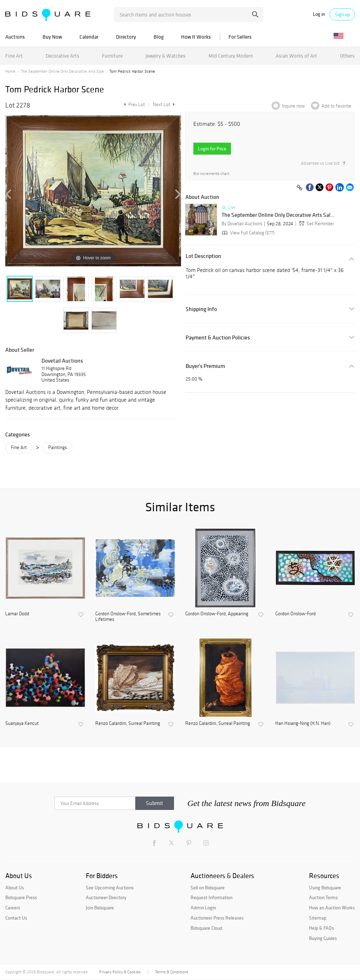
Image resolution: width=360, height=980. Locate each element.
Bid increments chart (211, 174)
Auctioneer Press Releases (217, 918)
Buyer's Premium (205, 366)
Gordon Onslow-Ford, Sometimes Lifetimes (128, 617)
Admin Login (203, 908)
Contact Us (16, 918)
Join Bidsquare (100, 908)
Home (10, 71)
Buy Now (52, 37)
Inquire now (293, 106)
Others (347, 56)
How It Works (196, 37)
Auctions (15, 37)
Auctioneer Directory (106, 897)
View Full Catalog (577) (247, 233)
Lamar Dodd (17, 614)
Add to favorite (336, 106)
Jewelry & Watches (166, 56)
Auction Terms (323, 897)
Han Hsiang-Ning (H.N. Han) (303, 723)
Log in (319, 14)
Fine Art (14, 56)
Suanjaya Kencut (22, 723)
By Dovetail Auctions (242, 224)
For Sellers (240, 37)
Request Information (211, 897)
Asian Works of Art (296, 56)
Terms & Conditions (172, 972)
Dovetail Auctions (62, 361)
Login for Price (212, 149)
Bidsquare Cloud (206, 928)
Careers (13, 908)
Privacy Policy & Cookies (120, 972)
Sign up (342, 14)
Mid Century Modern (231, 56)
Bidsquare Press (21, 897)
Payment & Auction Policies (218, 338)
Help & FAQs (322, 928)
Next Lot (164, 105)
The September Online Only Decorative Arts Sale (62, 71)
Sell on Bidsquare (208, 888)
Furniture (112, 56)
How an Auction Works (332, 908)
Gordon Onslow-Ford (295, 614)
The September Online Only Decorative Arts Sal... (278, 215)
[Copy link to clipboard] (300, 188)
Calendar (89, 37)
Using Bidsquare (325, 888)
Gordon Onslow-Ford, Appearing (217, 614)
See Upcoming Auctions (110, 888)
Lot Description (203, 256)
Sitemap (318, 918)
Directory (126, 37)
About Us (15, 888)
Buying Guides (323, 938)
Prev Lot (133, 105)
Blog (159, 37)
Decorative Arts (63, 56)
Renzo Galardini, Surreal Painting (128, 723)
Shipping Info (201, 309)
